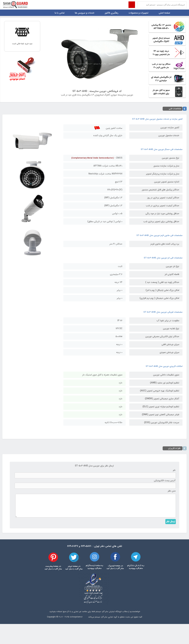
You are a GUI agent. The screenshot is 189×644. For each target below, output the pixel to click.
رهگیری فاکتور (111, 13)
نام (174, 470)
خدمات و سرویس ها (85, 13)
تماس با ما (60, 13)
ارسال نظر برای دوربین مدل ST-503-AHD (94, 466)
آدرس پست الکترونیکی (165, 481)
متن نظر (172, 491)
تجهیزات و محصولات (138, 13)
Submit (132, 5)
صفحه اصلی (164, 13)
